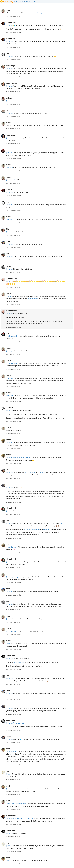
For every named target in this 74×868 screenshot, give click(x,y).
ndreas (8, 266)
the (7, 484)
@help (15, 752)
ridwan (8, 440)
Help (34, 1)
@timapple (10, 351)
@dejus (9, 619)
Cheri (8, 229)
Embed (19, 16)
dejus (8, 589)
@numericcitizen (12, 180)
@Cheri (9, 296)
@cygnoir (9, 220)
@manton (9, 25)
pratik (8, 749)
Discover (22, 1)
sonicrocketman (12, 83)
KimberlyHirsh (11, 508)
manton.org (38, 13)
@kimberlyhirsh (11, 577)
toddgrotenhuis (11, 278)
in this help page (33, 299)
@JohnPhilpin (11, 804)
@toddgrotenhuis (12, 336)
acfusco (9, 150)
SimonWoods (11, 22)
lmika (8, 241)
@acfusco (9, 168)
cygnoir (9, 53)
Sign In (15, 1)
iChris (8, 110)
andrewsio (10, 98)
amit (8, 520)
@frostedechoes (11, 458)
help (8, 771)
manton (9, 10)
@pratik (9, 774)
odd (7, 333)
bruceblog (10, 408)
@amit (8, 547)
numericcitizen (11, 135)
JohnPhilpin (10, 656)
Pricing (29, 1)
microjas (9, 736)
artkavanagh (10, 66)
